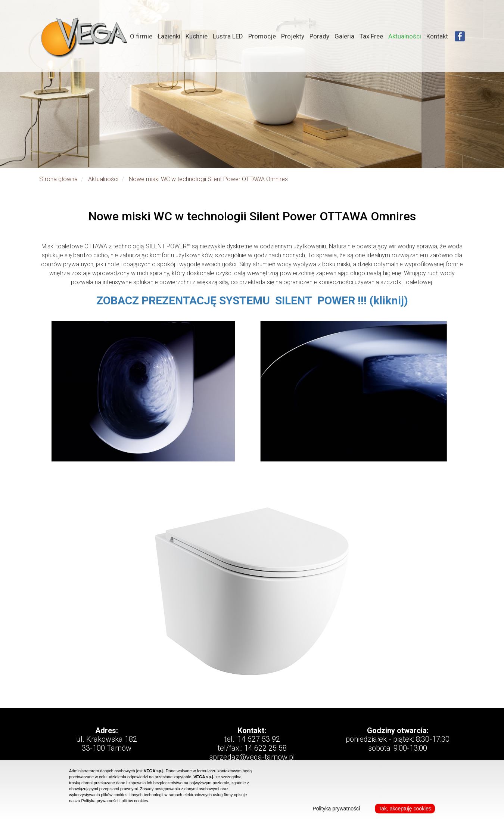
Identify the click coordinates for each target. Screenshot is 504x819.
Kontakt (437, 36)
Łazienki (169, 36)
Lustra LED (228, 36)
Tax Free (371, 36)
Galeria (344, 36)
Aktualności (405, 36)
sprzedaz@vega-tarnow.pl (252, 757)
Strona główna (58, 179)
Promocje (262, 36)
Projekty (293, 36)
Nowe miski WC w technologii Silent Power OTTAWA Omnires (208, 179)
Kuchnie (197, 36)
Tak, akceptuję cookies (405, 809)
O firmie (141, 36)
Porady (319, 36)
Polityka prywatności (336, 809)
